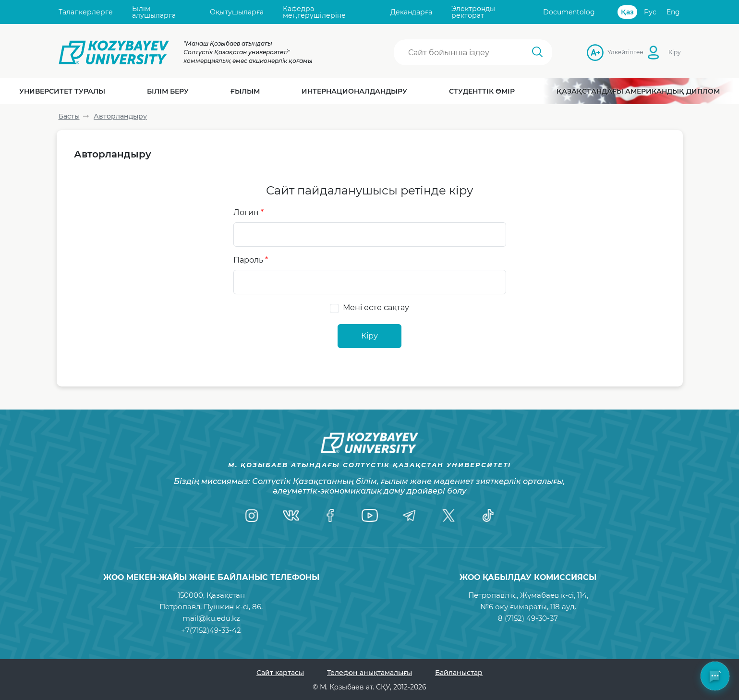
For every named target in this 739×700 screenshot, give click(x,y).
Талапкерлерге (86, 12)
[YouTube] (370, 516)
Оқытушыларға (237, 12)
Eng (673, 12)
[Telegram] (409, 516)
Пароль (251, 260)
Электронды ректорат (473, 12)
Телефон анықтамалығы (369, 673)
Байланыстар (459, 673)
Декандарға (411, 12)
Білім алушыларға (154, 12)
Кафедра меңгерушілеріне (314, 12)
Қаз (627, 12)
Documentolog (569, 12)
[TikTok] (488, 516)
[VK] (291, 516)
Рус (650, 12)
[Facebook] (330, 516)
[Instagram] (252, 516)
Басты (69, 116)
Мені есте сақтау (376, 308)
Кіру (675, 52)
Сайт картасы (280, 673)
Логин (248, 212)
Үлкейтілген (610, 52)
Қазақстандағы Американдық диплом (638, 91)
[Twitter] (448, 516)
